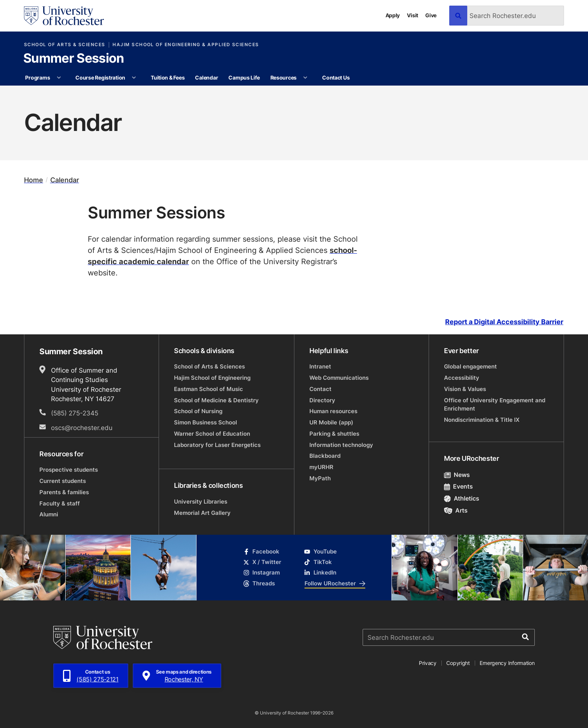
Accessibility (462, 378)
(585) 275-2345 (75, 413)
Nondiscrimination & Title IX (482, 420)
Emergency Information (507, 663)
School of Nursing (198, 411)
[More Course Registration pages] (134, 78)
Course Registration (100, 77)
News (457, 475)
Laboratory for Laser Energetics (217, 445)
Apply (393, 15)
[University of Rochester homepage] (64, 16)
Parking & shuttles (334, 434)
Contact (320, 389)
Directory (322, 400)
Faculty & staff (60, 503)
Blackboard (325, 456)
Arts (456, 510)
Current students (63, 481)
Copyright (458, 663)
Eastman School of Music (208, 389)
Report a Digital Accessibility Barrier (504, 322)
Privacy (428, 663)
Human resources (333, 411)
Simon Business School (205, 422)
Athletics (462, 498)
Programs (37, 77)
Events (458, 486)
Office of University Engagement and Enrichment (495, 404)
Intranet (320, 366)
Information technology (341, 445)
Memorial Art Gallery (202, 513)
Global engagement (470, 366)
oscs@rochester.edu (82, 427)
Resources (284, 77)
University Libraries (201, 502)
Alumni (49, 514)
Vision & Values (465, 389)
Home (34, 180)
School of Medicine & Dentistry (216, 400)
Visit (412, 15)
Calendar (206, 77)
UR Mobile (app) (331, 422)
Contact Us (336, 77)
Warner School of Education (212, 434)
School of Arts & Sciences (65, 45)
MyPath (320, 478)
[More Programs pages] (59, 78)
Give (431, 15)
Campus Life (244, 77)
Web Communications (339, 378)
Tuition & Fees (168, 77)
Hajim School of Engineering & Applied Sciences (186, 45)
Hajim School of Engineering (212, 378)
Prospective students (69, 470)
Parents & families (64, 492)
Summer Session (73, 59)
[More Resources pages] (305, 78)
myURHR (321, 467)
